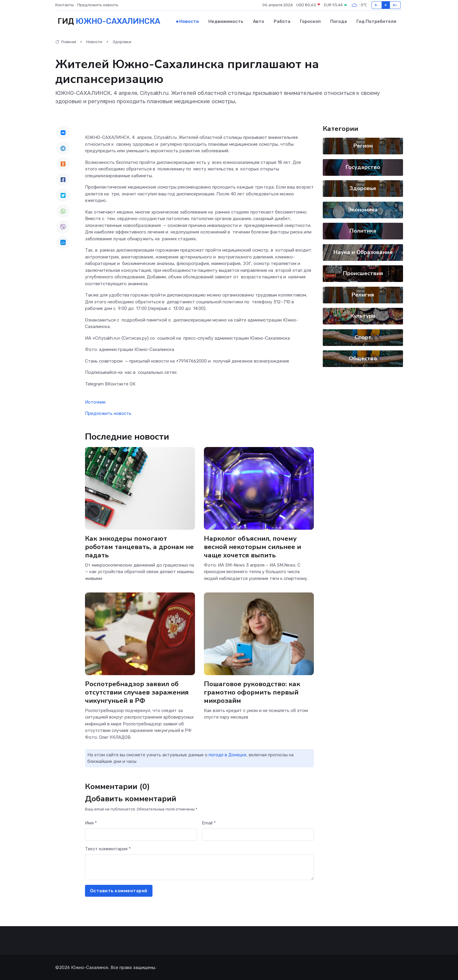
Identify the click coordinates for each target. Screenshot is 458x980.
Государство (363, 167)
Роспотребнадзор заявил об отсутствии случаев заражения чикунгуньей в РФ (137, 692)
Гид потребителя (376, 21)
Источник (95, 402)
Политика (363, 231)
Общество (363, 358)
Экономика (363, 209)
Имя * (91, 822)
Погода (339, 21)
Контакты (64, 5)
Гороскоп (310, 21)
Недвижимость (226, 21)
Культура (363, 316)
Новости (189, 21)
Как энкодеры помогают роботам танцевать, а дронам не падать (140, 546)
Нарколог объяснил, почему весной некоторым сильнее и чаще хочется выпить (253, 546)
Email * (209, 822)
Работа (282, 21)
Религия (363, 294)
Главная (66, 41)
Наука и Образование (363, 252)
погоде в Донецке (228, 754)
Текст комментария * (108, 848)
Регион (363, 145)
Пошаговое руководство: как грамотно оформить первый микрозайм (252, 692)
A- (377, 5)
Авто (259, 21)
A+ (395, 5)
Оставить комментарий (119, 890)
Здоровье (122, 41)
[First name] (141, 834)
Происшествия (363, 273)
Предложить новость (98, 5)
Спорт (363, 337)
